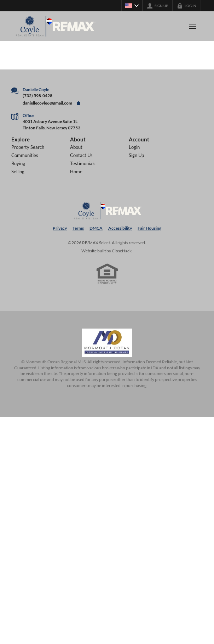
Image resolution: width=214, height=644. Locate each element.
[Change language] (132, 6)
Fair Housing (149, 228)
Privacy (60, 228)
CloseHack (122, 251)
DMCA (96, 228)
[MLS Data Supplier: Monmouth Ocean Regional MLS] (107, 343)
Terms (78, 228)
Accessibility (120, 228)
